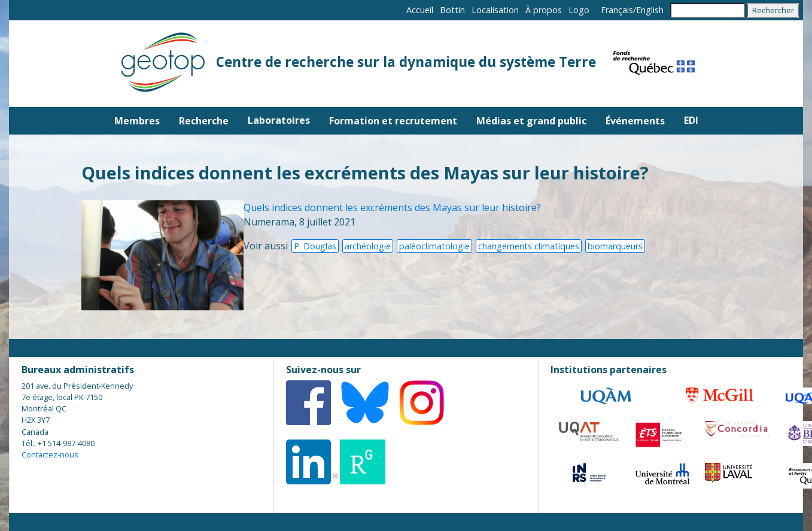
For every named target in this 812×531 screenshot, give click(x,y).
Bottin (452, 10)
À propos (544, 10)
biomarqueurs (615, 246)
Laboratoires (279, 120)
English (650, 10)
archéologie (368, 246)
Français (617, 10)
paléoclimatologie (434, 246)
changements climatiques (529, 246)
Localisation (495, 10)
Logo (579, 10)
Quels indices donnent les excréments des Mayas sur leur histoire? (392, 207)
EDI (691, 120)
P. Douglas (315, 246)
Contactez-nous (50, 454)
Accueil (420, 10)
